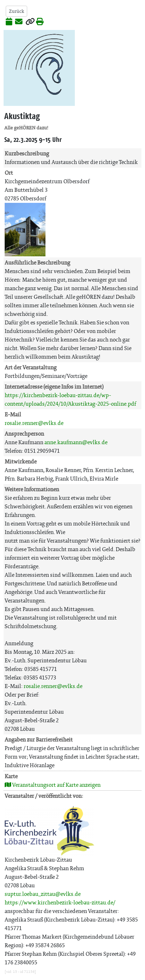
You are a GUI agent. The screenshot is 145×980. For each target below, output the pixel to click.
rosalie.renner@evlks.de (34, 423)
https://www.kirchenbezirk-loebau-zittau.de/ (60, 902)
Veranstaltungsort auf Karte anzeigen (53, 785)
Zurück (16, 11)
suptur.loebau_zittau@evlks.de (43, 894)
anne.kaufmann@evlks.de (76, 442)
